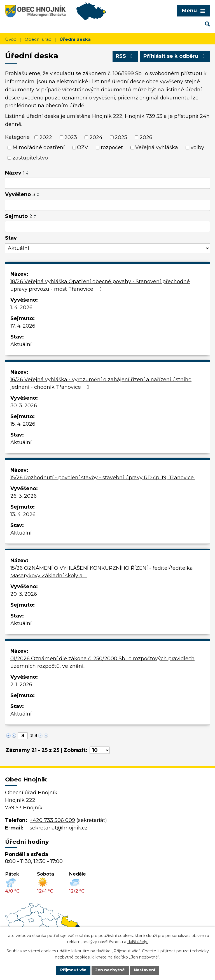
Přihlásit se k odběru (175, 56)
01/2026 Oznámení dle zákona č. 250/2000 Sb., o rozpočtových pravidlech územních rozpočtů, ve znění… (102, 662)
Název (15, 173)
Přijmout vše (73, 970)
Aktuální (21, 344)
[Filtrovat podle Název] (107, 183)
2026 (146, 137)
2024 (96, 137)
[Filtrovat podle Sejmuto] (107, 226)
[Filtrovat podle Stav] (107, 248)
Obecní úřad (38, 39)
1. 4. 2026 (21, 307)
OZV (83, 147)
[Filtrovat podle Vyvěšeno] (107, 205)
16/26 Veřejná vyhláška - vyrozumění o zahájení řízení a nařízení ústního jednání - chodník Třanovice (101, 383)
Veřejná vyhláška (157, 147)
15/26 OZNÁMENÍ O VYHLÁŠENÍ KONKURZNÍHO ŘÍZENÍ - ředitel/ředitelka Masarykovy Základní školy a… (102, 572)
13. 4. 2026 (23, 514)
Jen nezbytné (110, 970)
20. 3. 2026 (24, 594)
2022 (46, 137)
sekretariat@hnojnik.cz (59, 828)
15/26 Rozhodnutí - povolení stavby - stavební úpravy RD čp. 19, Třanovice (107, 478)
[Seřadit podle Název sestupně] (28, 174)
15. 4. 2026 (23, 424)
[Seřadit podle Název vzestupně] (28, 172)
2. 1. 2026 (21, 685)
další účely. (138, 942)
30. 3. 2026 (24, 406)
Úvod (11, 39)
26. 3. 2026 (24, 496)
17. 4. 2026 (23, 326)
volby (197, 147)
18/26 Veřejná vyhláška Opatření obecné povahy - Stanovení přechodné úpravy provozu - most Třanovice (100, 285)
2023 (71, 137)
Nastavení (144, 970)
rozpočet (112, 147)
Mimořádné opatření (39, 147)
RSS (125, 56)
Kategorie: (18, 137)
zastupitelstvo (30, 158)
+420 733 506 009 (52, 820)
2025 (121, 137)
